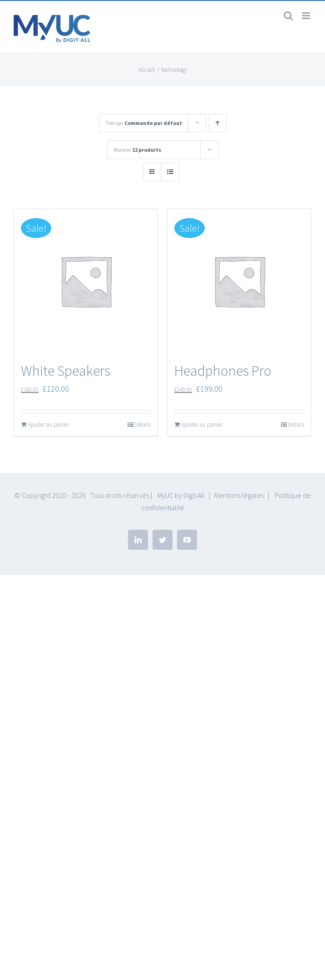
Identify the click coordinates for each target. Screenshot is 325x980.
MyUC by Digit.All (181, 495)
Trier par (144, 123)
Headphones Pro (223, 371)
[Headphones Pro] (239, 281)
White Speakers (66, 371)
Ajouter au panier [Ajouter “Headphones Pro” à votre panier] (202, 425)
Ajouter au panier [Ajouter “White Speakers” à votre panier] (48, 425)
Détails (143, 425)
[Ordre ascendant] (218, 123)
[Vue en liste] (170, 172)
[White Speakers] (86, 281)
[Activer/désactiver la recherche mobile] (288, 16)
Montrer (137, 150)
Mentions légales (239, 495)
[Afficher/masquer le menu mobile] (307, 16)
